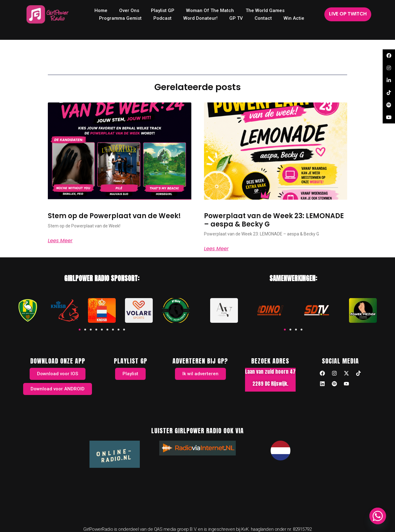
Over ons (129, 10)
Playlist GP (163, 10)
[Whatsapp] (378, 516)
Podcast (162, 18)
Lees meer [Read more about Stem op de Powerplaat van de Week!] (60, 241)
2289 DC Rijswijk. (270, 384)
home (101, 10)
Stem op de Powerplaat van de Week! (114, 216)
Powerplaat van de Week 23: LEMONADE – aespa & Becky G (274, 220)
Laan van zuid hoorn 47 (270, 372)
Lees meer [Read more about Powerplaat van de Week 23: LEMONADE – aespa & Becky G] (216, 249)
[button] (80, 330)
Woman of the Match (210, 10)
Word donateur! (200, 18)
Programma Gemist (120, 18)
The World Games (265, 10)
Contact (263, 18)
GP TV (236, 18)
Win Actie (294, 18)
